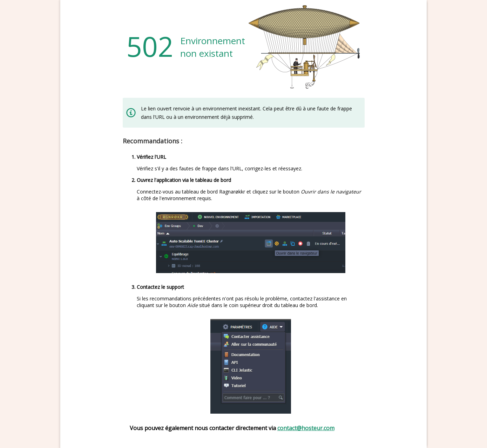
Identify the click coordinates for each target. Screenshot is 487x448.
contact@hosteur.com (306, 428)
